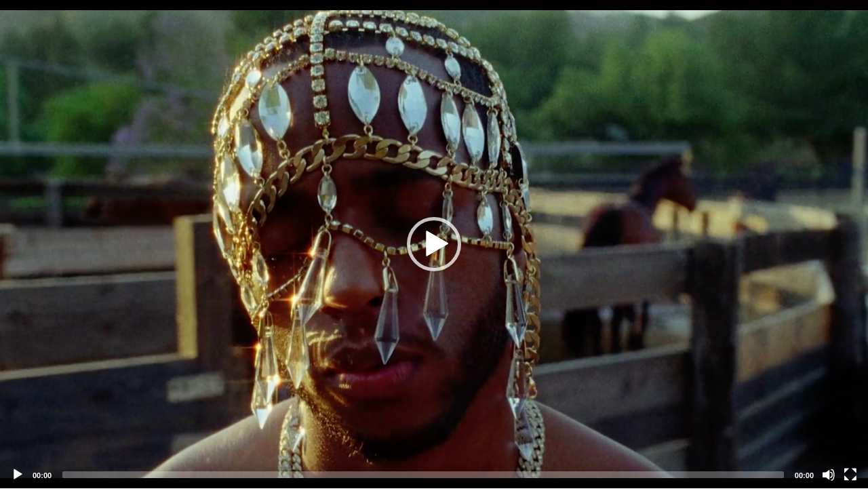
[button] (434, 244)
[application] (434, 244)
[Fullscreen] (850, 475)
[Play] (18, 475)
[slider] (423, 475)
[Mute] (829, 475)
